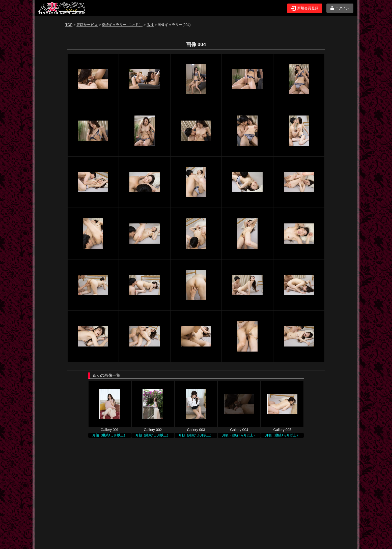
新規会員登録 (305, 8)
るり (150, 25)
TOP (69, 25)
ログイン (340, 8)
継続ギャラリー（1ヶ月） (122, 25)
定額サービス (87, 25)
